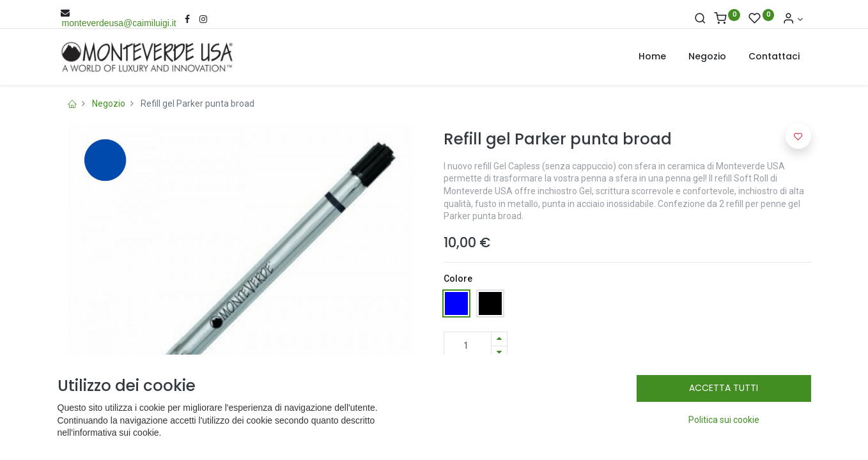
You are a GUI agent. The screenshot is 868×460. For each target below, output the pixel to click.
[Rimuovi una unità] (499, 353)
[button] (661, 386)
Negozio (109, 103)
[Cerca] (700, 19)
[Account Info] (793, 19)
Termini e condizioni (489, 439)
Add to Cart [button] (536, 386)
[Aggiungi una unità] (499, 339)
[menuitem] (652, 57)
